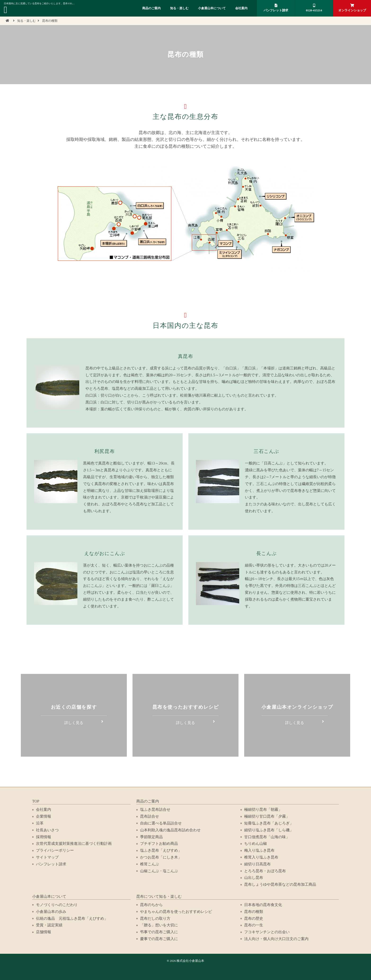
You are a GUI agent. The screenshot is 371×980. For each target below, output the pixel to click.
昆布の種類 (254, 912)
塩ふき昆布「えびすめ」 (161, 850)
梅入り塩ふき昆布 (259, 850)
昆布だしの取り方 (155, 918)
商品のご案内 (151, 8)
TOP (36, 801)
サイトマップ (47, 857)
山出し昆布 (254, 878)
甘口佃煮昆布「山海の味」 (267, 837)
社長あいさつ (47, 830)
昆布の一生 (254, 925)
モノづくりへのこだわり (57, 905)
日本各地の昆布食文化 (263, 905)
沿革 (40, 823)
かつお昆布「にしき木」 (161, 857)
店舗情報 (44, 932)
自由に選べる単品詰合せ (161, 823)
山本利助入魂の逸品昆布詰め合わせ (170, 830)
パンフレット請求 (276, 8)
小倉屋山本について (212, 8)
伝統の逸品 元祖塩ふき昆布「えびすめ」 (72, 918)
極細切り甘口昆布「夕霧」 (267, 816)
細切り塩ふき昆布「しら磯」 (269, 830)
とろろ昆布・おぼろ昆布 (265, 871)
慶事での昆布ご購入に (159, 939)
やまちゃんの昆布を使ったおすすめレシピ (176, 912)
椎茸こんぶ (150, 864)
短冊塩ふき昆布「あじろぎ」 (269, 823)
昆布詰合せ (150, 816)
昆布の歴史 (254, 918)
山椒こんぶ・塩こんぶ (159, 871)
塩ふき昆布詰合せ (155, 809)
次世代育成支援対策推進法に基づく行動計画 (74, 843)
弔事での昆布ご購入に (159, 932)
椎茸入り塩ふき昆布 (261, 857)
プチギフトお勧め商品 (159, 843)
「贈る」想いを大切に (159, 925)
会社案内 (241, 8)
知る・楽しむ (179, 8)
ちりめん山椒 (256, 843)
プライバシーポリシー (55, 850)
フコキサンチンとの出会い (267, 932)
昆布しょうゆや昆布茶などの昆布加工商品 (280, 884)
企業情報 (44, 816)
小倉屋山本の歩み (51, 912)
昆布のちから (151, 905)
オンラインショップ (352, 8)
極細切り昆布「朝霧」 (263, 809)
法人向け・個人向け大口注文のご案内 (276, 939)
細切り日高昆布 (257, 864)
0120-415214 (314, 8)
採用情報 (44, 837)
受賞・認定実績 (49, 925)
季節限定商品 (151, 837)
